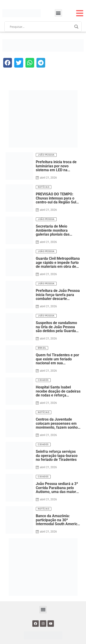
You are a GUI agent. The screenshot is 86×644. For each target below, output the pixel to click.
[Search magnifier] (76, 27)
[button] (58, 13)
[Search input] (41, 27)
